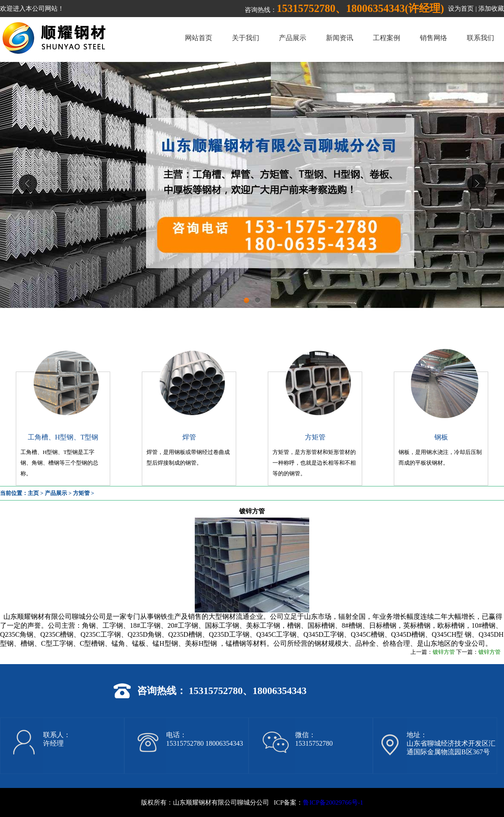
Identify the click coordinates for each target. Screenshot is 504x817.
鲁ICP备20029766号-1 (333, 802)
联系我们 (481, 38)
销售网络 (434, 38)
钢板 (441, 437)
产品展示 (293, 38)
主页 (33, 493)
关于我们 (246, 38)
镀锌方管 (444, 652)
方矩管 (315, 437)
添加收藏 (491, 9)
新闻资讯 (340, 38)
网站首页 (199, 38)
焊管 (189, 437)
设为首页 (461, 9)
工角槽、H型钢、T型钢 (63, 437)
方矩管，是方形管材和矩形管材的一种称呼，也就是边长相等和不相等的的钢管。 (314, 463)
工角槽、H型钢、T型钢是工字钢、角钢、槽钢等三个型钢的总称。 (59, 463)
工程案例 (387, 38)
